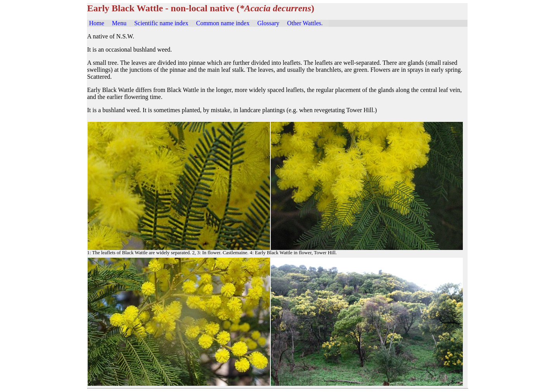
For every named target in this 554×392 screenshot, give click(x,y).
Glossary (268, 23)
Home (97, 23)
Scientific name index (161, 23)
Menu (119, 23)
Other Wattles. (305, 23)
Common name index (223, 23)
